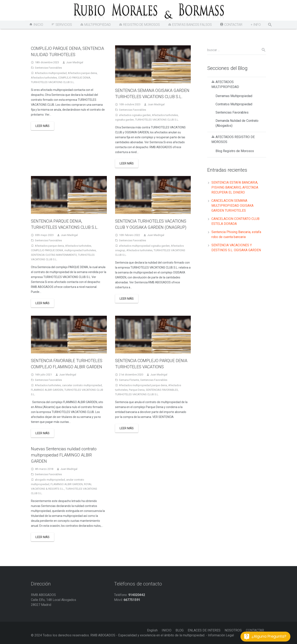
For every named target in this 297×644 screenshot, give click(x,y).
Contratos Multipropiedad (234, 104)
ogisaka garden (124, 120)
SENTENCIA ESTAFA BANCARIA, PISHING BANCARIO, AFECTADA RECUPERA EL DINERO (235, 187)
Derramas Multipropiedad (234, 96)
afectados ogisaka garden (135, 115)
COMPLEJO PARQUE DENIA (74, 78)
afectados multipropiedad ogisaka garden (144, 246)
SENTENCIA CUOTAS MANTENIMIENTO (54, 255)
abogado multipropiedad (50, 480)
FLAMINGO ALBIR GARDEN (47, 390)
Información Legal (221, 635)
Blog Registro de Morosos (235, 151)
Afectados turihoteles (44, 78)
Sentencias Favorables (48, 68)
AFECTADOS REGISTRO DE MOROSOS (233, 139)
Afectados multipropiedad (51, 73)
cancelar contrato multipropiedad (82, 385)
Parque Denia (137, 390)
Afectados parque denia (82, 73)
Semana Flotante (129, 380)
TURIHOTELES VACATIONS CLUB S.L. (53, 82)
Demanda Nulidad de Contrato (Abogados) (237, 123)
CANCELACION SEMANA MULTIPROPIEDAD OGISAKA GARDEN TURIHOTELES (232, 206)
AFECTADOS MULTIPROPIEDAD (225, 84)
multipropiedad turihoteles (80, 250)
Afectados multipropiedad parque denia (143, 385)
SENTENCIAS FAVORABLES (162, 390)
